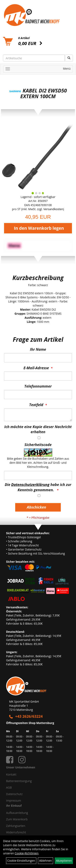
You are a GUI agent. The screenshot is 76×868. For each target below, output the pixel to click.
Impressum (14, 800)
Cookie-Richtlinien (27, 853)
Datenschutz (14, 794)
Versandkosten (53, 209)
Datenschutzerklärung (30, 485)
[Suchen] (69, 58)
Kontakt (11, 774)
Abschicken (36, 507)
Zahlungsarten (16, 826)
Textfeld (36, 405)
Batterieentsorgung (19, 781)
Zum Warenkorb (17, 819)
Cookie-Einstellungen (21, 861)
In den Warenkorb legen (39, 228)
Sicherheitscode (38, 445)
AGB (9, 787)
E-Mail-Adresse (36, 368)
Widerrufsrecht (16, 832)
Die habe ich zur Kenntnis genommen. (38, 487)
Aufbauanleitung (17, 813)
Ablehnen (45, 861)
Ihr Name (38, 349)
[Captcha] (38, 475)
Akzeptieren (64, 861)
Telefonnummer (38, 386)
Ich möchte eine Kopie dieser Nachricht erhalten (38, 429)
